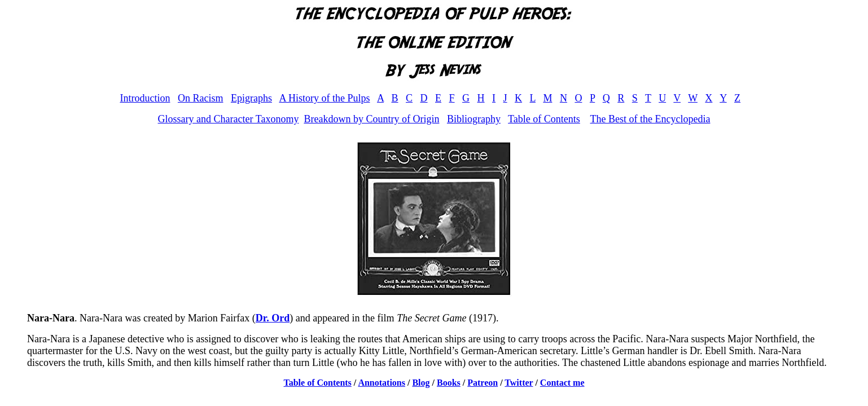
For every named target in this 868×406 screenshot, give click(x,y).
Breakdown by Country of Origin (371, 119)
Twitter (519, 383)
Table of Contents (544, 119)
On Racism (201, 98)
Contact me (562, 383)
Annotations (382, 383)
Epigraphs (251, 98)
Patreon (483, 383)
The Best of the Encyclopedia (650, 119)
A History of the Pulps (324, 98)
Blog (421, 383)
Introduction (145, 98)
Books (449, 383)
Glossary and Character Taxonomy (229, 119)
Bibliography (474, 119)
